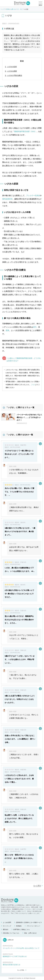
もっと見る (37, 886)
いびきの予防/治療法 (15, 75)
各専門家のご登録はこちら (22, 930)
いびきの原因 (12, 71)
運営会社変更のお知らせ (12, 965)
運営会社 (6, 930)
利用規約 (19, 926)
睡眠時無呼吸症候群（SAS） (25, 131)
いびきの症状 (12, 67)
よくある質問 (7, 922)
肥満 (7, 330)
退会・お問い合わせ (30, 933)
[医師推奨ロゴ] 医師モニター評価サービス (29, 922)
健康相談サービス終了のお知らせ (15, 956)
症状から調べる (11, 9)
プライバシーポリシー (33, 926)
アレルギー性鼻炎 (33, 195)
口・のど (20, 9)
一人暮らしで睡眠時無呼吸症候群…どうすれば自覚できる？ (24, 360)
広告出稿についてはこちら (11, 933)
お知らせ (8, 940)
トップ (3, 9)
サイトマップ (7, 926)
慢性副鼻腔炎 (7, 199)
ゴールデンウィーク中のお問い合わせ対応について (21, 948)
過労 (35, 327)
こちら (33, 385)
